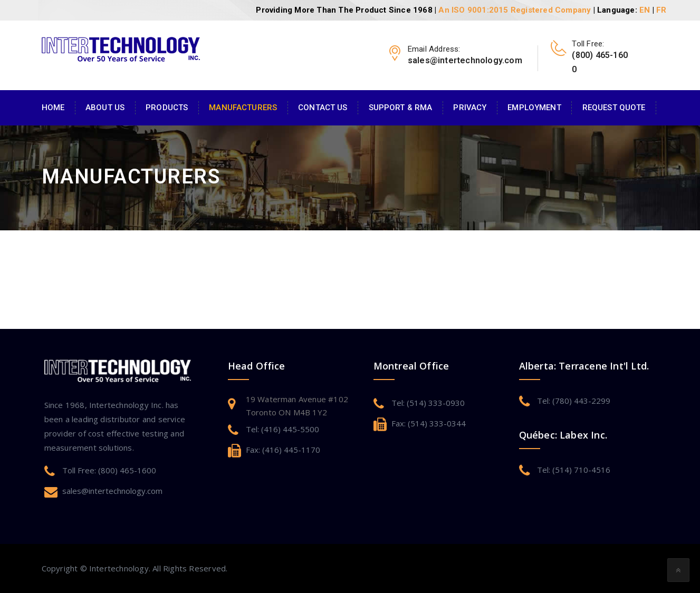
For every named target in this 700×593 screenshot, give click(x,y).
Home (53, 108)
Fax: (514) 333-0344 (429, 423)
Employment (534, 108)
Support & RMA (401, 108)
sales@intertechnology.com (112, 491)
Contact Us (323, 108)
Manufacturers (243, 108)
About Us (105, 108)
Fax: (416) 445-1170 (283, 450)
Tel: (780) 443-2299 (574, 401)
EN (645, 10)
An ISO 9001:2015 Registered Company (515, 10)
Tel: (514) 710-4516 (574, 470)
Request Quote (614, 108)
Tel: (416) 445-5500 (282, 429)
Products (167, 108)
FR (661, 10)
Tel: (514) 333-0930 (428, 403)
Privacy (470, 108)
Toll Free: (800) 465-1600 (109, 470)
